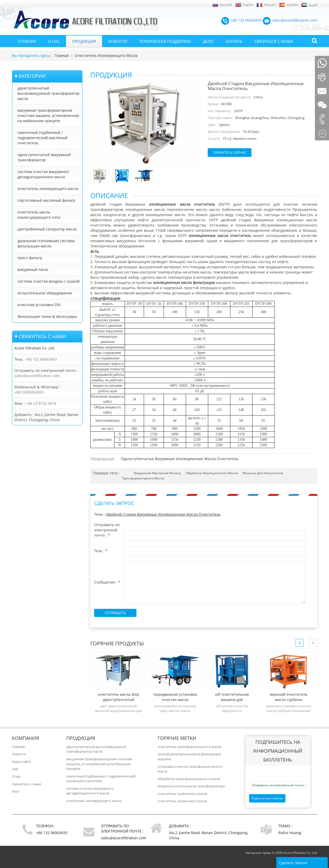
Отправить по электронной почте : (107, 530)
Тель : (101, 551)
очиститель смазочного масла (182, 801)
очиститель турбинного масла (182, 794)
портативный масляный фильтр (46, 200)
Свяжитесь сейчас (230, 152)
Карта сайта (22, 762)
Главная (27, 41)
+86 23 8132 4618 (41, 403)
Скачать (234, 41)
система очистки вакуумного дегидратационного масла (43, 174)
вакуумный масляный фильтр (157, 473)
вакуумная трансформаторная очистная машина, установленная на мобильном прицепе (48, 115)
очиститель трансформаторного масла (189, 747)
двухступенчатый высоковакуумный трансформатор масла (49, 93)
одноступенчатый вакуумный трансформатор (44, 157)
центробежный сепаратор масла (47, 229)
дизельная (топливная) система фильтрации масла (46, 243)
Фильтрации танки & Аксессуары (47, 316)
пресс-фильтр (30, 258)
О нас (54, 41)
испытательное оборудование (45, 293)
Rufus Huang (290, 833)
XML (16, 769)
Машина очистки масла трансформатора (191, 786)
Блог (16, 791)
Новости (118, 41)
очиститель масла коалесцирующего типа (39, 215)
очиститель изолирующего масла (106, 55)
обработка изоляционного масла (212, 473)
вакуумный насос (33, 269)
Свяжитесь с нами (27, 784)
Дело (208, 41)
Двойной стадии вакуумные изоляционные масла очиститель (163, 514)
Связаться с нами (274, 41)
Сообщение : (107, 582)
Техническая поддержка (165, 41)
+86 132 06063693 (41, 359)
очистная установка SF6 (39, 305)
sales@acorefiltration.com (37, 376)
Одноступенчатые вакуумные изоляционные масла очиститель (180, 459)
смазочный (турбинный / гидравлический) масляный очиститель (43, 138)
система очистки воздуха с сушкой (49, 281)
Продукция (84, 41)
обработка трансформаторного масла (189, 779)
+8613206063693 (29, 392)
